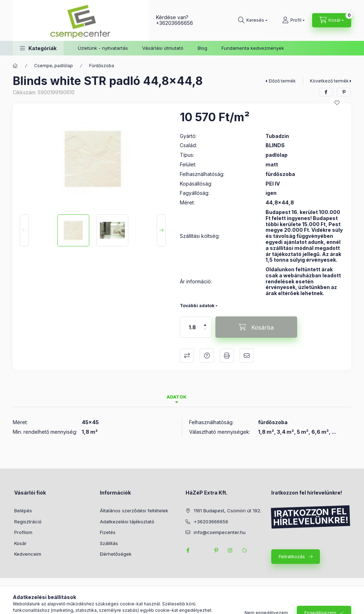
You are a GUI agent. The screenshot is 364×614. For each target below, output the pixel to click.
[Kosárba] (256, 327)
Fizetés (108, 532)
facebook (188, 550)
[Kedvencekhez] (337, 103)
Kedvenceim (28, 554)
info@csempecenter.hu (220, 532)
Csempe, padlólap (53, 66)
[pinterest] (344, 92)
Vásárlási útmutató (163, 48)
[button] (38, 48)
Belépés (23, 511)
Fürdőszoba (102, 66)
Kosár (20, 543)
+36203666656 (175, 23)
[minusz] (205, 332)
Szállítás (109, 543)
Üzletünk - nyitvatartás (103, 48)
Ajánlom (247, 356)
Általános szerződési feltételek (134, 511)
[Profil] (293, 20)
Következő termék (329, 81)
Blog (202, 48)
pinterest (216, 550)
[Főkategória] (15, 66)
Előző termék (282, 81)
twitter (202, 550)
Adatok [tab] (177, 397)
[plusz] (205, 322)
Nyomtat (227, 356)
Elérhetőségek (116, 554)
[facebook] (326, 92)
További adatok (197, 306)
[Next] (161, 230)
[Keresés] (253, 20)
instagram (230, 550)
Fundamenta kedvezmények (253, 48)
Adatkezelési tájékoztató (127, 522)
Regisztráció (28, 522)
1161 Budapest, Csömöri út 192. (227, 511)
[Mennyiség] (192, 327)
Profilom (23, 532)
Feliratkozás (292, 556)
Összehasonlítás (187, 356)
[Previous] (24, 230)
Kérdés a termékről (207, 356)
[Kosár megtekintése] (332, 20)
